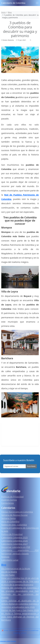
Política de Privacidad (12, 534)
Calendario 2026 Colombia (8, 641)
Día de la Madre (9, 572)
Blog (4, 565)
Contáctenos (8, 503)
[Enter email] (15, 466)
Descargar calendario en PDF (16, 547)
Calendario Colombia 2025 (14, 537)
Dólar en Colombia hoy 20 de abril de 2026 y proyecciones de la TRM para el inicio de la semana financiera (20, 581)
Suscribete (31, 466)
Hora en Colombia (10, 521)
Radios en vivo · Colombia (14, 525)
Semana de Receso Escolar (15, 515)
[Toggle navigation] (37, 3)
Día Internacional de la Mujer (16, 569)
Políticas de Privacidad (12, 497)
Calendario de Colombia (13, 3)
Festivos (5, 557)
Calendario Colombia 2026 (14, 541)
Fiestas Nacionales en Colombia (17, 512)
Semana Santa (8, 518)
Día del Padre (8, 575)
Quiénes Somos (9, 500)
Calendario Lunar (10, 560)
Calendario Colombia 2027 (14, 544)
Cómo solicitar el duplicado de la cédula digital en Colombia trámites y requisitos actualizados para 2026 (20, 604)
